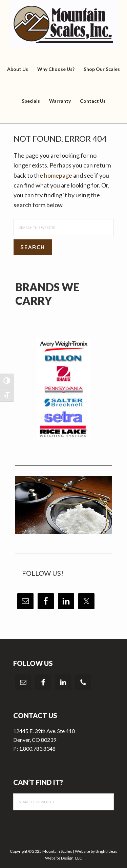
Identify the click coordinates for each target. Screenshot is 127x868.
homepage (58, 175)
